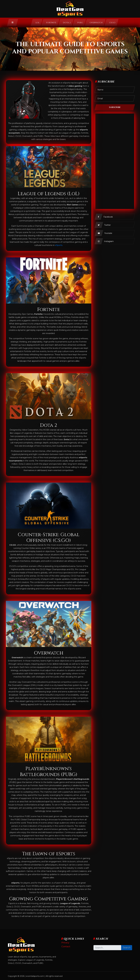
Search (127, 948)
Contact (66, 947)
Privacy (65, 943)
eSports (59, 245)
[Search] (107, 948)
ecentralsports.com (35, 976)
